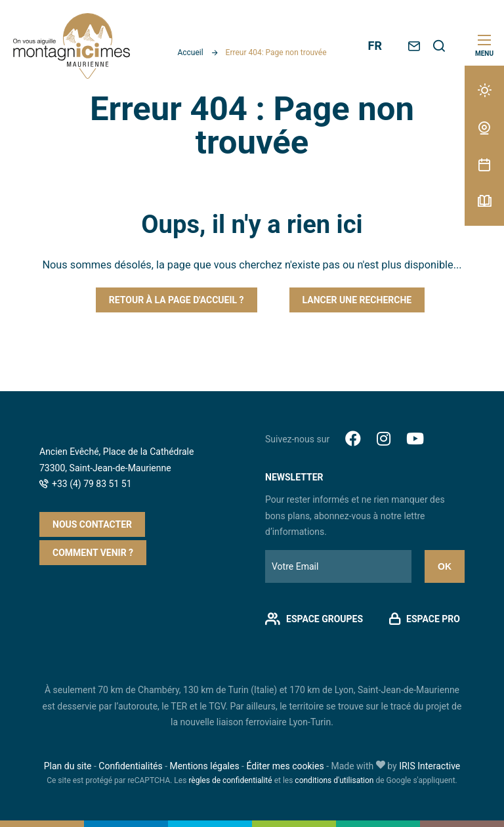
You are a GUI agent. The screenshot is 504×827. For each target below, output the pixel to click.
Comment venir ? (93, 553)
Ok (445, 566)
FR (375, 46)
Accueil (190, 53)
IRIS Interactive (430, 766)
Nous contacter (92, 524)
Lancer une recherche (357, 300)
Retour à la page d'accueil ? (177, 300)
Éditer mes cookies (285, 766)
